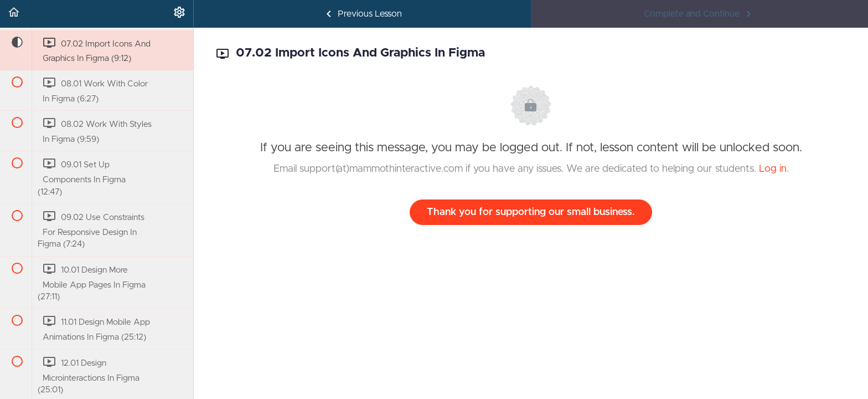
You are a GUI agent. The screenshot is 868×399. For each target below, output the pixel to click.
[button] (14, 14)
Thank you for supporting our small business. (531, 212)
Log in (773, 169)
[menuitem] (179, 14)
